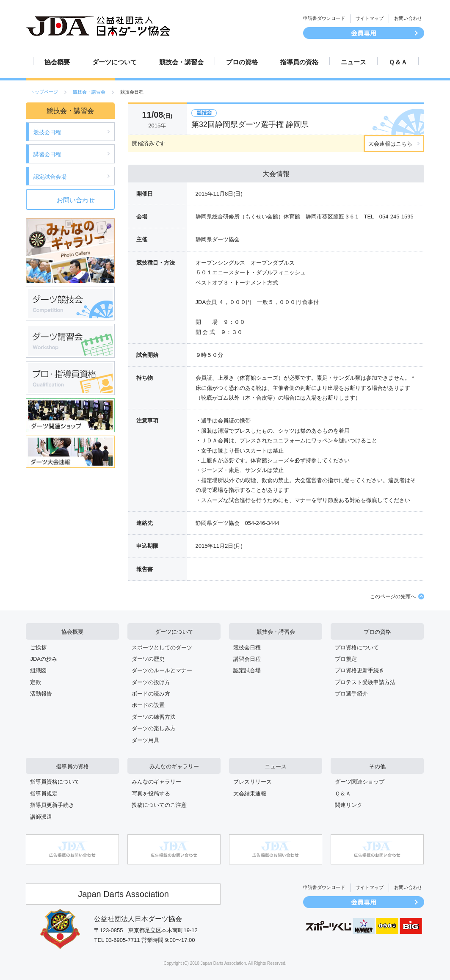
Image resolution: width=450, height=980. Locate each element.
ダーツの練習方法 (154, 717)
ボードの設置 (148, 705)
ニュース (353, 62)
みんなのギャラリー (174, 766)
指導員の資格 (299, 62)
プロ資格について (357, 647)
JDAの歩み (44, 659)
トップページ (44, 92)
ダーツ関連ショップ (360, 782)
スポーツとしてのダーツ (162, 647)
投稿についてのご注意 (159, 805)
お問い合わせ (408, 18)
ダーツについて (115, 62)
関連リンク (349, 805)
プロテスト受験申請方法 (365, 682)
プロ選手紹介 (351, 694)
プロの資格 (242, 62)
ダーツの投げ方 (151, 682)
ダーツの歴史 (148, 659)
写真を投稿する (151, 794)
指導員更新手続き (52, 805)
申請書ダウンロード (324, 18)
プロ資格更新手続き (360, 670)
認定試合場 (247, 670)
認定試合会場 (50, 177)
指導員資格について (55, 782)
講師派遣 (41, 817)
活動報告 (41, 694)
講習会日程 (47, 154)
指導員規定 (44, 794)
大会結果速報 (250, 794)
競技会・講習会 (181, 62)
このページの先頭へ (393, 596)
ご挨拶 (38, 647)
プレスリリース (253, 782)
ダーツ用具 (145, 740)
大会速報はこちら (390, 144)
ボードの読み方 (151, 694)
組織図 (38, 670)
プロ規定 (346, 659)
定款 (36, 682)
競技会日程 (47, 132)
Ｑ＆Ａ (398, 62)
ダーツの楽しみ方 (154, 728)
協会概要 (57, 62)
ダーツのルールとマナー (162, 670)
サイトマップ (370, 18)
